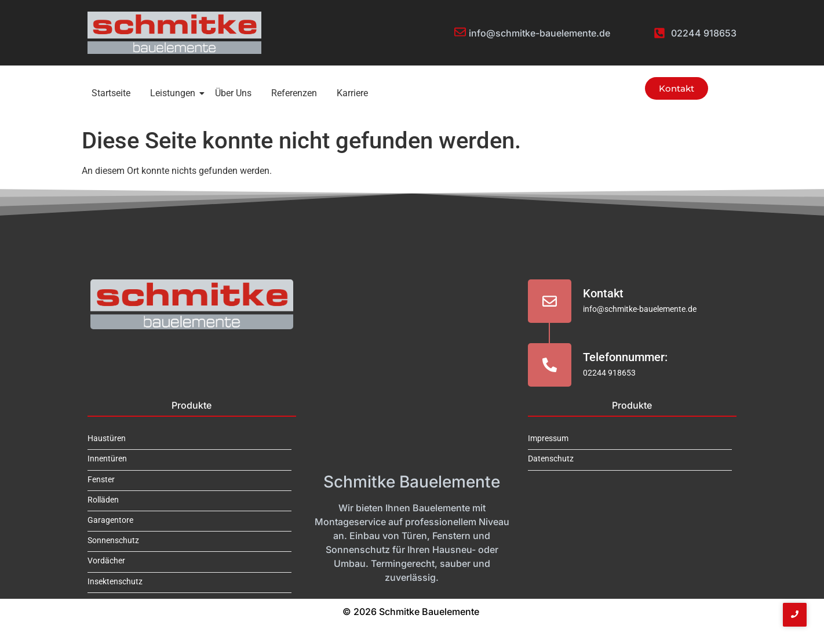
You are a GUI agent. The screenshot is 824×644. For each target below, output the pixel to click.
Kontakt (603, 293)
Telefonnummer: (625, 357)
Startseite (111, 93)
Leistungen (175, 93)
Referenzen (294, 93)
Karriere (352, 93)
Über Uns (233, 93)
